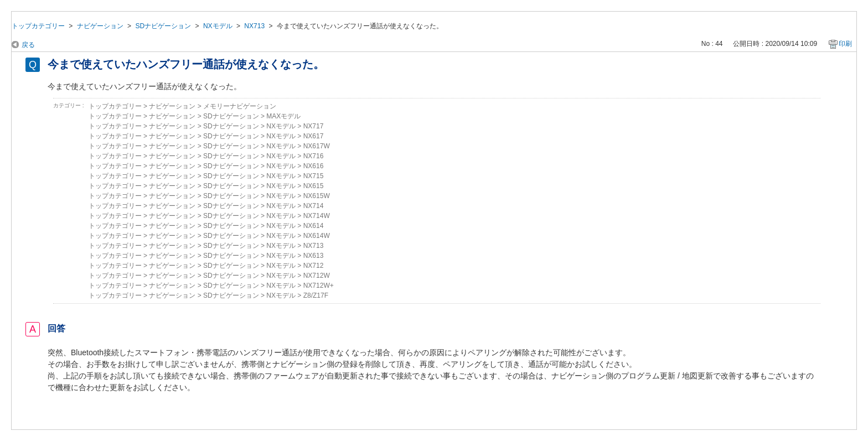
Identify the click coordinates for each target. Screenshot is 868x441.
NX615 (314, 186)
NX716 (314, 156)
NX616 (314, 166)
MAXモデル (283, 116)
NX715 (314, 176)
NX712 (314, 266)
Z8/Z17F (316, 295)
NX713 (254, 26)
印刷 (845, 44)
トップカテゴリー (38, 26)
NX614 (314, 226)
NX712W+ (319, 286)
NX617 (314, 136)
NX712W (317, 276)
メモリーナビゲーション (240, 106)
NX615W (317, 196)
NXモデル (218, 26)
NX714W (317, 216)
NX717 (314, 126)
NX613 (314, 256)
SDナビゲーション (163, 26)
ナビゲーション (100, 26)
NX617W (317, 146)
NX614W (317, 236)
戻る (28, 45)
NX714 (314, 206)
